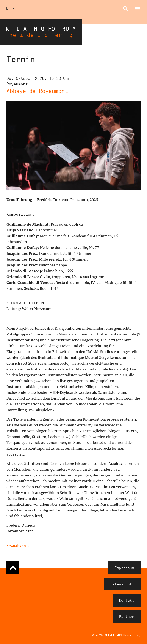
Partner (127, 616)
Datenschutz (122, 584)
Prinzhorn (18, 545)
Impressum (124, 568)
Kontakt (127, 600)
